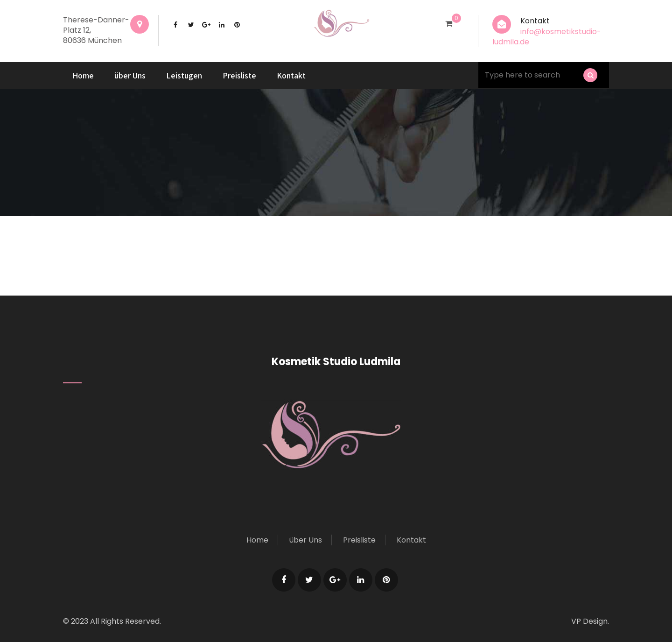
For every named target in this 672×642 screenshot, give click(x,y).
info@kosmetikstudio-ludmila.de (547, 37)
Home (83, 75)
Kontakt (291, 75)
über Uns (130, 75)
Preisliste (239, 75)
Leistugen (184, 75)
